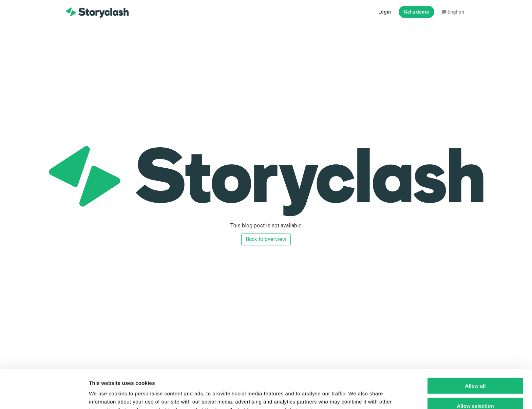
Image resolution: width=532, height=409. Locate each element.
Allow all (476, 349)
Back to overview (266, 239)
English (453, 12)
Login (385, 12)
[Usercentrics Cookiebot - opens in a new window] (44, 396)
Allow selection (475, 369)
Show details (356, 396)
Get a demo (416, 12)
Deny (476, 389)
